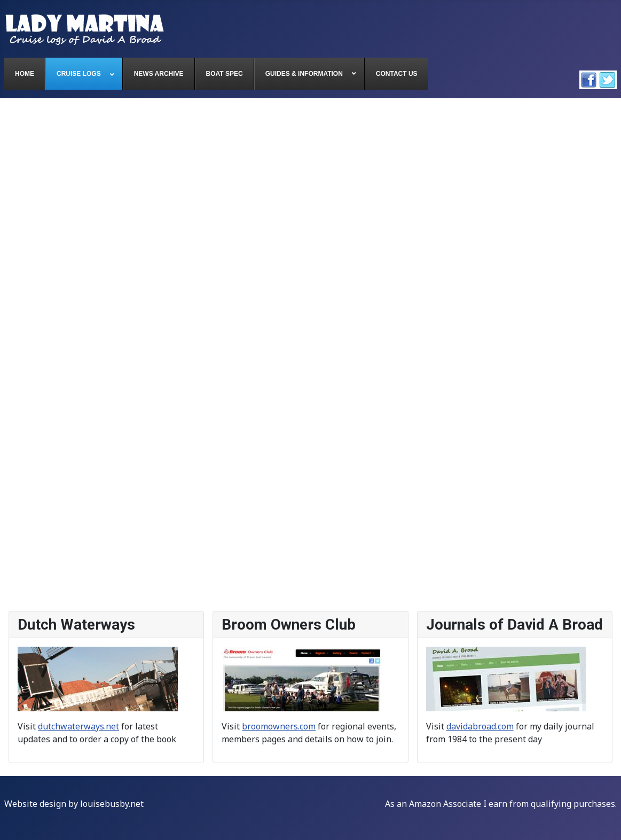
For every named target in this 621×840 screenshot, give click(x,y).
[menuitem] (25, 74)
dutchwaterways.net (78, 726)
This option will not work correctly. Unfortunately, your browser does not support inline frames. (310, 355)
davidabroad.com (480, 726)
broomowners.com (279, 726)
